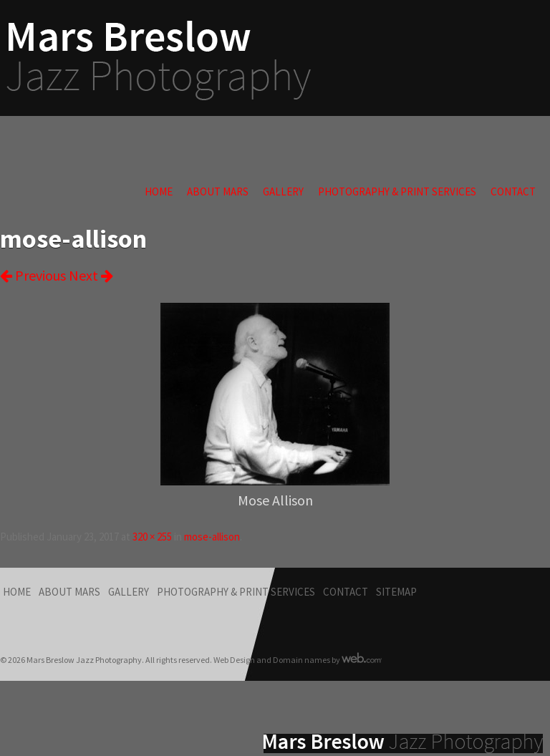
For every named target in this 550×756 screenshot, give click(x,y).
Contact (513, 192)
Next (91, 275)
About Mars (218, 192)
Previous (33, 275)
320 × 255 (152, 537)
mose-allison (212, 537)
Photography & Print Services (397, 192)
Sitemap (396, 592)
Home (159, 192)
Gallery (283, 192)
